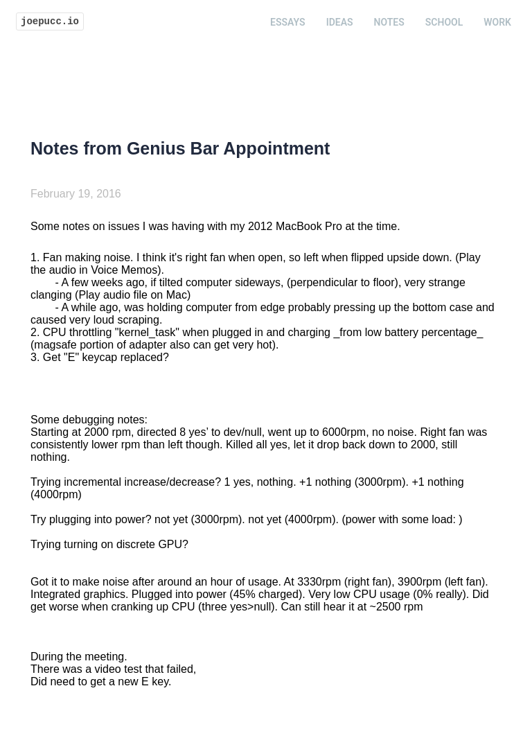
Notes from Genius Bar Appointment (180, 148)
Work (497, 22)
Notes (389, 22)
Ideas (340, 22)
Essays (288, 22)
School (444, 22)
